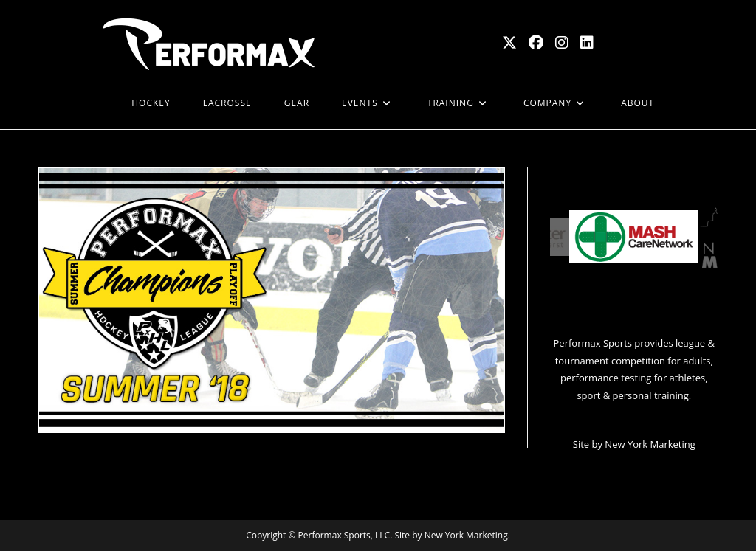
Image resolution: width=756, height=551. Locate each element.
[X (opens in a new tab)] (509, 43)
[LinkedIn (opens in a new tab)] (587, 43)
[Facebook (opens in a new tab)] (536, 43)
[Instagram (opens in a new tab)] (562, 43)
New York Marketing (650, 444)
